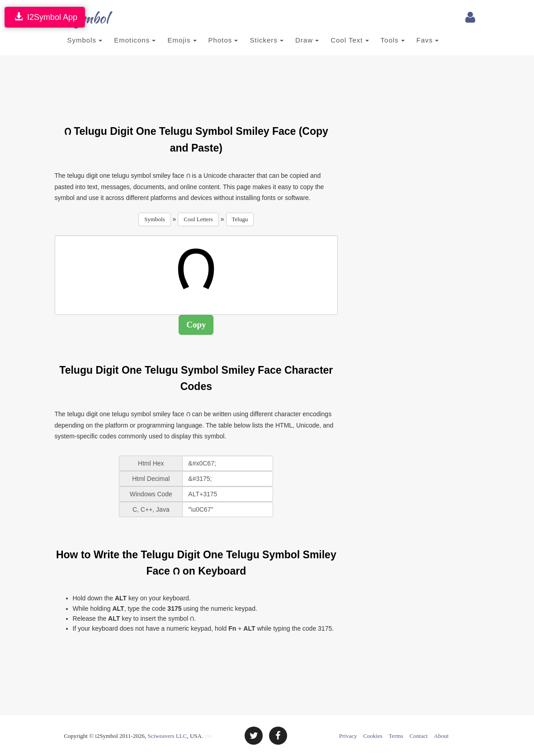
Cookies (373, 736)
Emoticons (135, 40)
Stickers (267, 40)
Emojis (182, 40)
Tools (393, 40)
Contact (418, 736)
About (442, 736)
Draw (307, 40)
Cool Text (350, 40)
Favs (428, 40)
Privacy (348, 736)
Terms (396, 736)
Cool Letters (198, 219)
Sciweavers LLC (167, 736)
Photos (223, 40)
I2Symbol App (45, 17)
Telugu (240, 219)
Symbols (85, 40)
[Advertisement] (219, 85)
